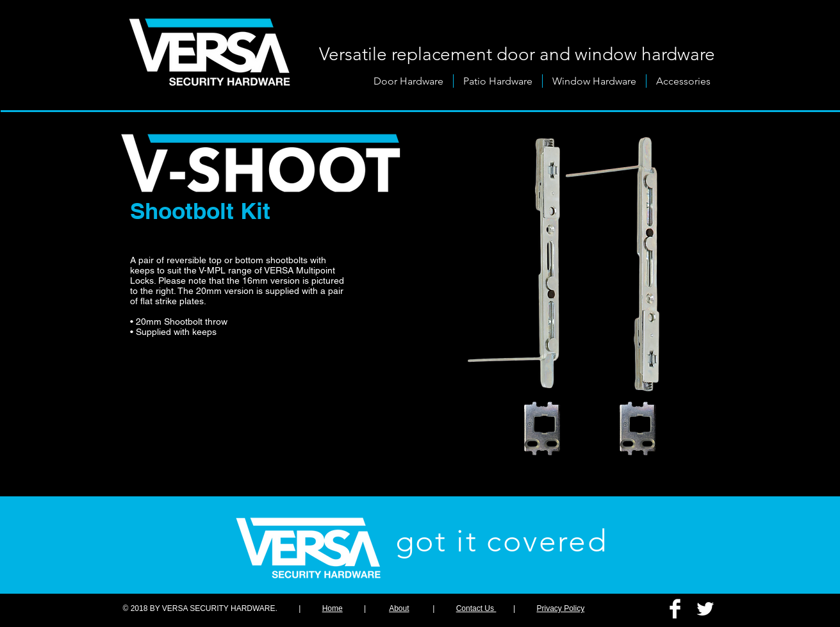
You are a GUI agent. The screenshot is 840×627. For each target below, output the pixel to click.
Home (333, 608)
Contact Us (476, 608)
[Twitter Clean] (705, 609)
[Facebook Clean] (675, 609)
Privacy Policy (561, 608)
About (399, 608)
